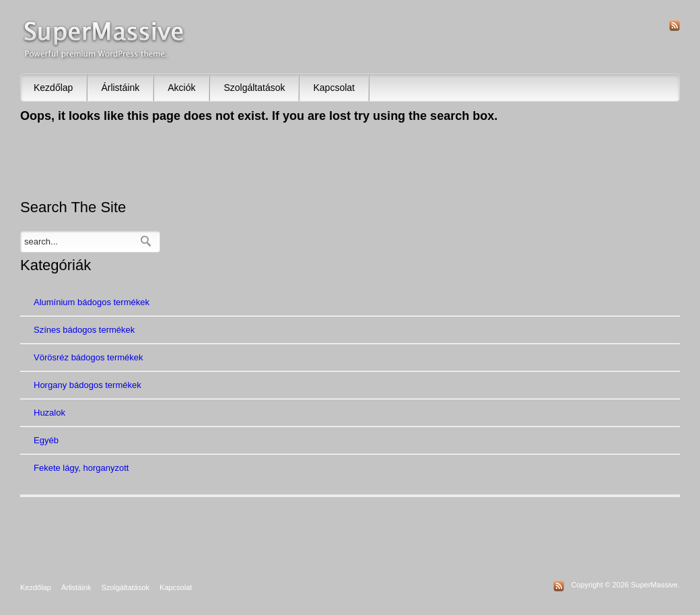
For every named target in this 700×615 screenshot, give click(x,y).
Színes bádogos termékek (84, 330)
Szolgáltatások (254, 88)
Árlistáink (120, 88)
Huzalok (49, 413)
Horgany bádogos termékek (87, 385)
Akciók (181, 88)
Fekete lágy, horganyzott (81, 468)
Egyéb (46, 440)
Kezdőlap (53, 88)
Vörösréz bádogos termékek (89, 357)
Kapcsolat (334, 88)
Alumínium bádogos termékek (92, 302)
